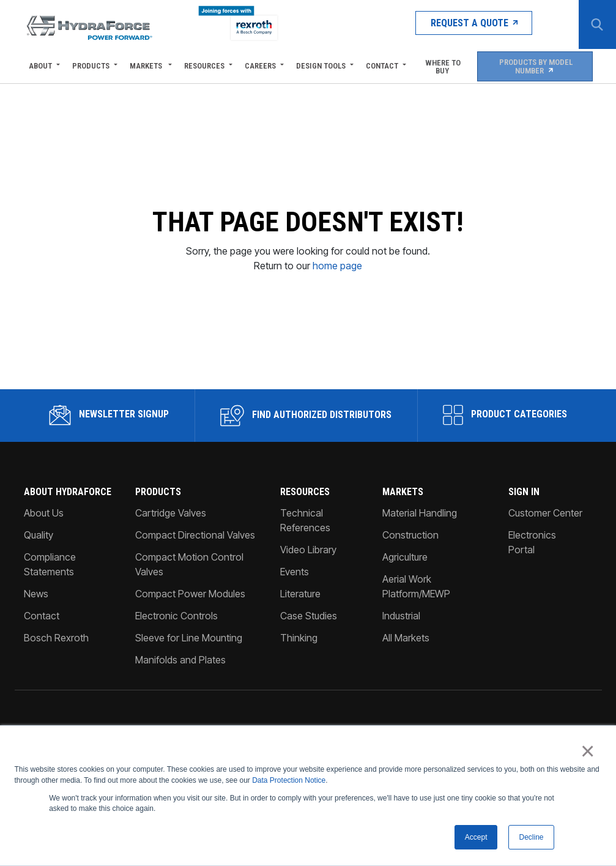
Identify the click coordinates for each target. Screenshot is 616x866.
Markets (147, 66)
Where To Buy (442, 66)
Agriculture (405, 682)
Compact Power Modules (190, 719)
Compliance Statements (50, 690)
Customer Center (545, 638)
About (40, 66)
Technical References (305, 646)
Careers (260, 66)
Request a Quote (449, 24)
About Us (44, 638)
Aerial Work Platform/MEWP (416, 712)
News (36, 719)
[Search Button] (595, 24)
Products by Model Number (534, 66)
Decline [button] (531, 837)
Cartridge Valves (171, 638)
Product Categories (505, 540)
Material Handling (420, 638)
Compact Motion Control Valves (189, 690)
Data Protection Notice (289, 779)
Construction (410, 660)
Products (91, 66)
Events (295, 697)
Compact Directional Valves (195, 660)
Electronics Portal (532, 668)
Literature (300, 719)
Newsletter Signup (109, 540)
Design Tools (321, 66)
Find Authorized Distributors (306, 541)
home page (337, 330)
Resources (204, 66)
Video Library (308, 675)
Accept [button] (476, 837)
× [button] (589, 751)
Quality (39, 660)
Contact (382, 66)
